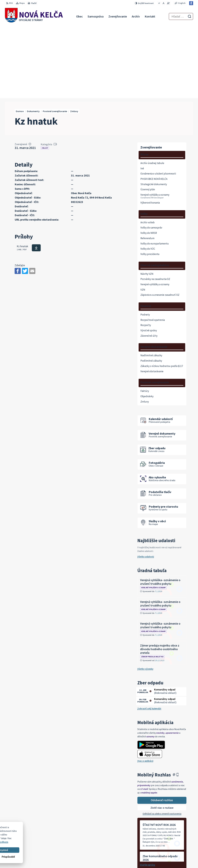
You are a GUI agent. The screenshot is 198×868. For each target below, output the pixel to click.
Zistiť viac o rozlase (162, 735)
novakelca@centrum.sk (180, 855)
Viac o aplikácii (145, 688)
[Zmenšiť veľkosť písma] (159, 3)
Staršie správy (147, 791)
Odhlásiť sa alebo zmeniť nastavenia (162, 740)
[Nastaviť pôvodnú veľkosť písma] (164, 3)
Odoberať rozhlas (162, 727)
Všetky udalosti (146, 483)
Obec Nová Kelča (31, 837)
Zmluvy (45, 75)
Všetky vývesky (145, 596)
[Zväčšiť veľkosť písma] (168, 3)
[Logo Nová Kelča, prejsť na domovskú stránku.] (34, 16)
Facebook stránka (177, 858)
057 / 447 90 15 (175, 851)
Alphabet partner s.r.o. (45, 834)
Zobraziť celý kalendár (149, 635)
